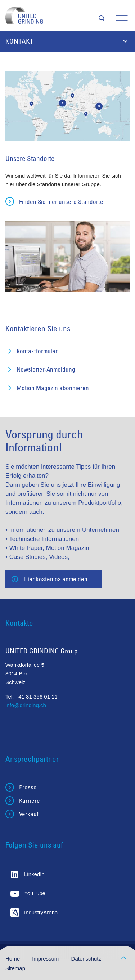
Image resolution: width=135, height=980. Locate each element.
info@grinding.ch (26, 705)
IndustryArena (41, 912)
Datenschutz (86, 959)
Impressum (46, 959)
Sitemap (15, 968)
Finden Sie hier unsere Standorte (61, 202)
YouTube (35, 893)
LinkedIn (34, 874)
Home (13, 959)
